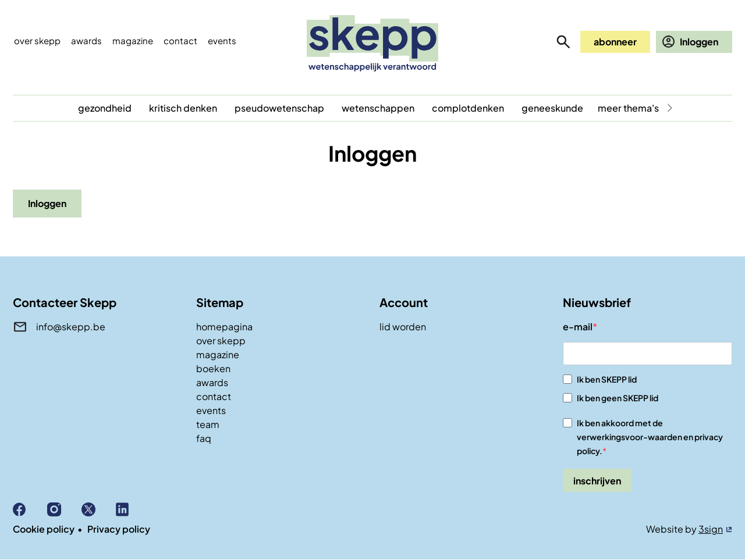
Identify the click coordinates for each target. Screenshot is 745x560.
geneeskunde (552, 108)
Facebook (30, 509)
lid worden (403, 327)
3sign (711, 529)
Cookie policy (44, 529)
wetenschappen (378, 108)
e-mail (578, 327)
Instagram (64, 509)
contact (214, 396)
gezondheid (105, 108)
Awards (86, 40)
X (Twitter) (99, 509)
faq (204, 438)
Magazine (133, 40)
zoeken (563, 42)
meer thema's (628, 108)
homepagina (224, 327)
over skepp (221, 340)
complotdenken (468, 108)
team (208, 424)
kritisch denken (183, 108)
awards (212, 382)
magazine (218, 354)
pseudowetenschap (279, 108)
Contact (180, 40)
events (222, 40)
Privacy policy (119, 529)
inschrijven (597, 481)
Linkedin (133, 509)
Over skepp (37, 40)
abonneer (615, 42)
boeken (213, 368)
